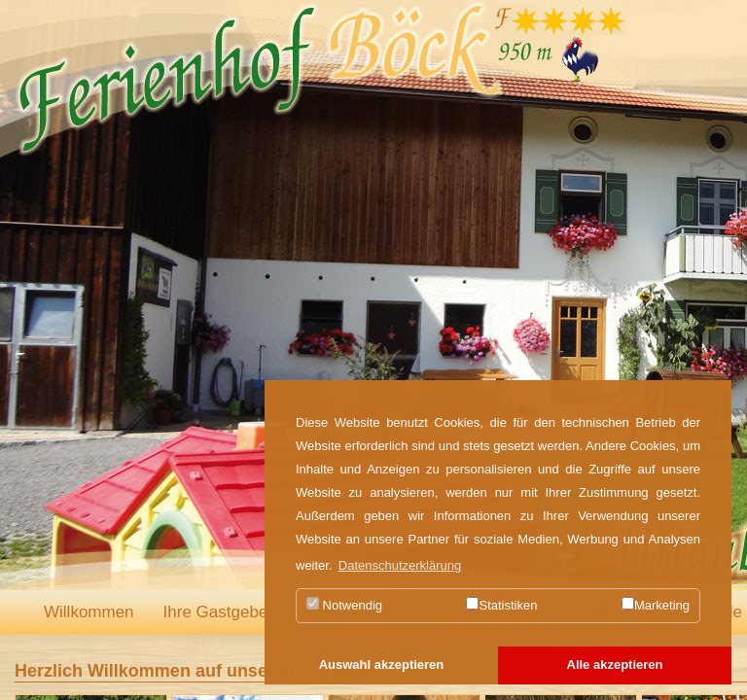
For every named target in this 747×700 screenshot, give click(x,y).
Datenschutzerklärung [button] (400, 565)
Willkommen (89, 612)
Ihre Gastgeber (218, 612)
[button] (381, 666)
